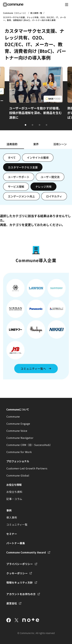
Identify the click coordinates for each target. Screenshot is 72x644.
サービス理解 (16, 187)
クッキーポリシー (17, 573)
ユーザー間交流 (50, 177)
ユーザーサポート (19, 177)
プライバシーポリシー (20, 564)
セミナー (12, 534)
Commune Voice (17, 431)
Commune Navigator (20, 438)
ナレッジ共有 (43, 187)
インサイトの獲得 (38, 158)
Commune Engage (18, 424)
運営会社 (12, 603)
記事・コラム (14, 499)
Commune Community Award (26, 552)
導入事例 (12, 517)
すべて (12, 158)
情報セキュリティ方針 (20, 582)
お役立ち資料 (14, 492)
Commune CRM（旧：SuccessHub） (29, 445)
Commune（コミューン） (15, 13)
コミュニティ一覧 (17, 524)
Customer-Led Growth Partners (27, 468)
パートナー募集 (16, 543)
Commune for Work (19, 452)
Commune (13, 416)
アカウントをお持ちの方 (21, 594)
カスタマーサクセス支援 (23, 167)
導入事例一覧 (36, 13)
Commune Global (18, 475)
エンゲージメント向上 (21, 196)
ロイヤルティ (54, 196)
